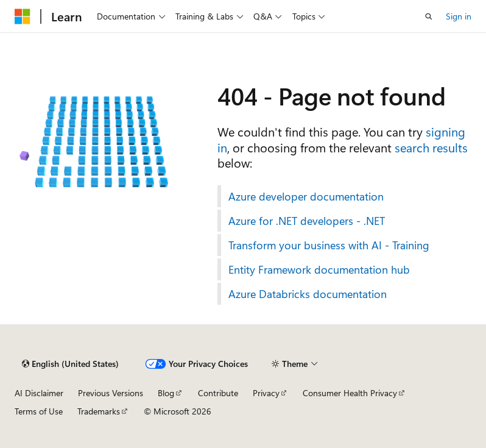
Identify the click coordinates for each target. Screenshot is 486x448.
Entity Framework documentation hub (319, 269)
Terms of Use (39, 411)
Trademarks (99, 411)
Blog (166, 393)
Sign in (459, 16)
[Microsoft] (23, 16)
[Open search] (429, 16)
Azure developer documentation (306, 196)
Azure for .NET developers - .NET (307, 221)
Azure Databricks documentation (308, 294)
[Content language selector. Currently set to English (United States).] (70, 364)
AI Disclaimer (39, 393)
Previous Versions (111, 393)
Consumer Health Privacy (350, 393)
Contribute (218, 393)
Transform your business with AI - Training (329, 245)
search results (431, 147)
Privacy (266, 393)
